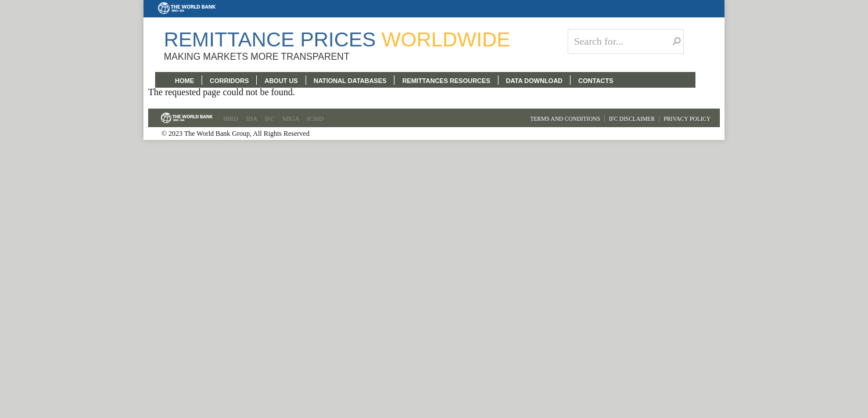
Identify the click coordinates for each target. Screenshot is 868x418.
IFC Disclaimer (632, 119)
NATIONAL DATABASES (350, 81)
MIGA (291, 118)
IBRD (231, 118)
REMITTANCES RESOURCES (446, 81)
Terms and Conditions (565, 119)
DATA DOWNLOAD (535, 81)
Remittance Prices (337, 39)
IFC (270, 118)
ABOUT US (281, 81)
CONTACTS (596, 81)
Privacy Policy (687, 119)
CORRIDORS (229, 81)
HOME (184, 81)
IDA (252, 118)
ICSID (315, 118)
